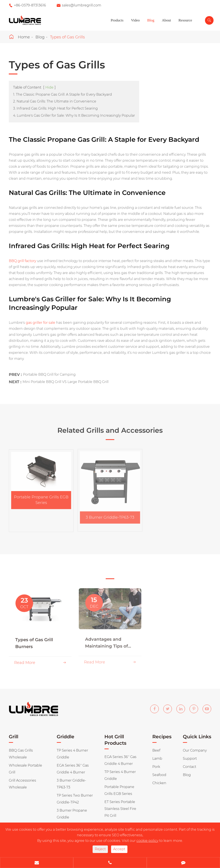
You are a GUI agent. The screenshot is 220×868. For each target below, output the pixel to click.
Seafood (159, 775)
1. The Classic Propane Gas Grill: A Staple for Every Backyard (63, 94)
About (166, 20)
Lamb (157, 759)
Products (117, 20)
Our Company (195, 750)
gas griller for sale (40, 322)
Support (190, 759)
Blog (151, 20)
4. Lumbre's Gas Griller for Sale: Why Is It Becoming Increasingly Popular (74, 115)
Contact (189, 767)
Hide (49, 87)
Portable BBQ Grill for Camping (49, 371)
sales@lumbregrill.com (82, 5)
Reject (100, 849)
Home (24, 37)
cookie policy (147, 841)
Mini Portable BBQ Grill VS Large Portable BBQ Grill (66, 378)
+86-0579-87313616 (30, 5)
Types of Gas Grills (67, 37)
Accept (119, 849)
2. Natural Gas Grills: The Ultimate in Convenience (55, 101)
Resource (185, 20)
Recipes (162, 737)
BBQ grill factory (22, 261)
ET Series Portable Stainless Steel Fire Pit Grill (120, 809)
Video (135, 20)
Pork (156, 767)
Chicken (159, 783)
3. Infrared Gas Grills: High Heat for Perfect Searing (55, 108)
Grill (14, 737)
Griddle (66, 737)
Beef (156, 750)
